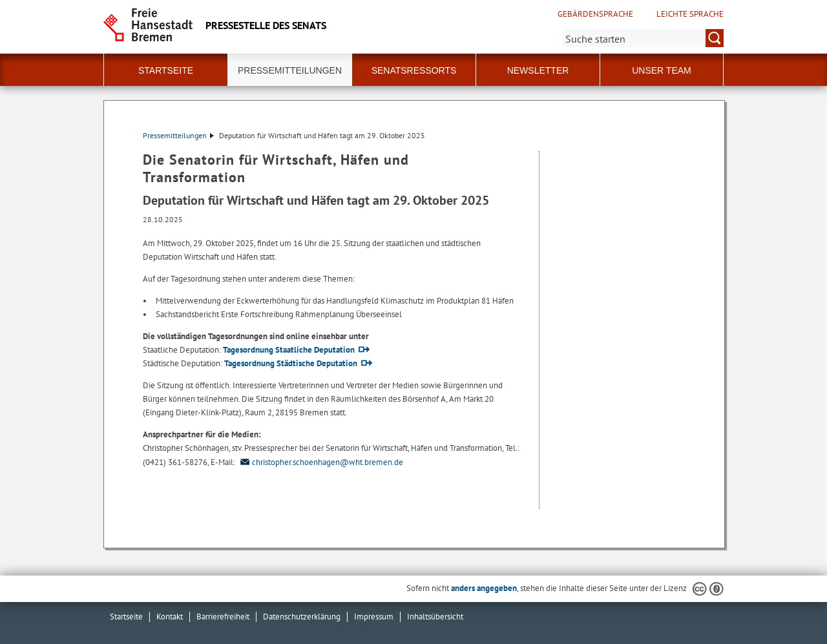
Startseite (166, 70)
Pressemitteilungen (178, 135)
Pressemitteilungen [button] (290, 70)
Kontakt (170, 617)
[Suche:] (643, 38)
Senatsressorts (414, 70)
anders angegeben (484, 588)
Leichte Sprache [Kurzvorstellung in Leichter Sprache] (690, 14)
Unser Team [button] (662, 70)
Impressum (374, 617)
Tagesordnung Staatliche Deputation (289, 350)
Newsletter (538, 70)
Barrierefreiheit (223, 617)
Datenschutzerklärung (302, 617)
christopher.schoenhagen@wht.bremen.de (320, 462)
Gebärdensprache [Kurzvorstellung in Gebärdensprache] (595, 14)
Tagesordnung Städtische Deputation (291, 363)
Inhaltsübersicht (435, 617)
